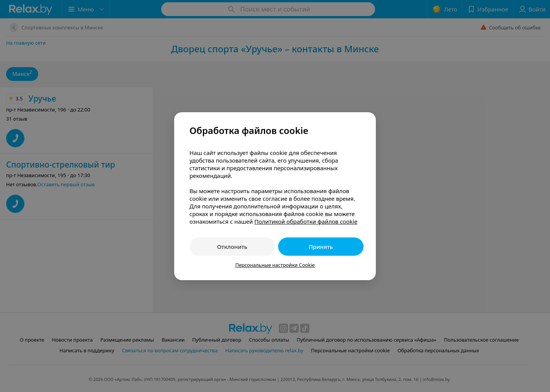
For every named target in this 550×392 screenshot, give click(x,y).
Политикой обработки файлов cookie (306, 221)
